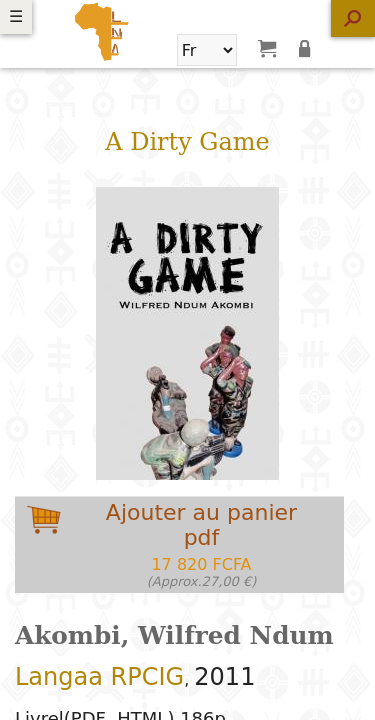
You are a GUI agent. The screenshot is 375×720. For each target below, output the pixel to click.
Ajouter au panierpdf (201, 544)
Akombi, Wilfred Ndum (174, 635)
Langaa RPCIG (99, 677)
